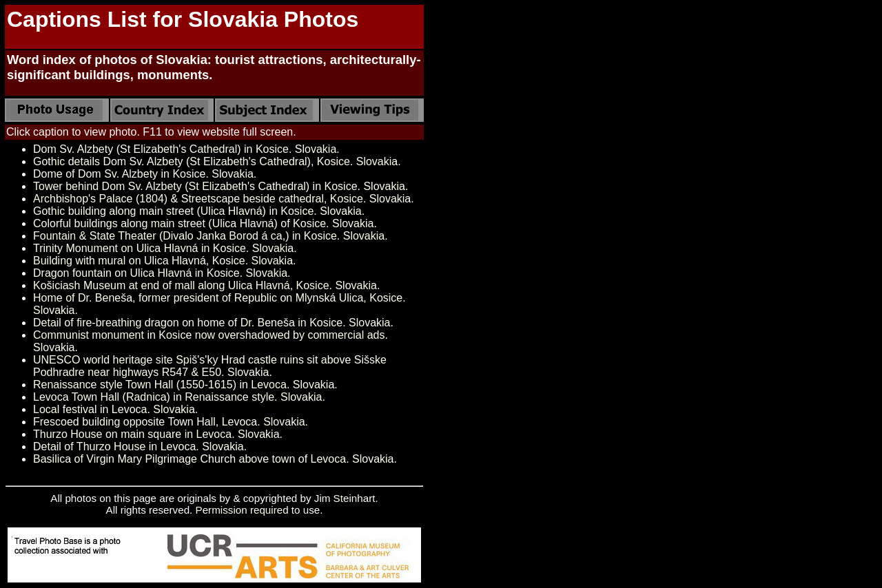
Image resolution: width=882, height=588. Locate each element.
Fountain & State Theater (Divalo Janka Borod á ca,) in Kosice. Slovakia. (211, 236)
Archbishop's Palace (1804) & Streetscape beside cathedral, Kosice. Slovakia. (224, 199)
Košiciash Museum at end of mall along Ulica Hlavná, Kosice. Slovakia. (206, 285)
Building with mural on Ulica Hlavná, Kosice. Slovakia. (165, 261)
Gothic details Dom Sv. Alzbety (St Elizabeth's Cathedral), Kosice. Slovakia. (217, 161)
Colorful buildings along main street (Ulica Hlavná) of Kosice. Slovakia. (205, 223)
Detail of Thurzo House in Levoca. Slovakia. (140, 447)
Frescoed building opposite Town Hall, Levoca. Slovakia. (171, 422)
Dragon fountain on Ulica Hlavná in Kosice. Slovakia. (162, 273)
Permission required (242, 510)
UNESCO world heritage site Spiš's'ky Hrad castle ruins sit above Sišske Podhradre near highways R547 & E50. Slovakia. (210, 366)
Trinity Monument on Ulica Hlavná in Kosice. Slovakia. (165, 248)
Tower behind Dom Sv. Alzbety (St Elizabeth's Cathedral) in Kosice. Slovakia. (220, 186)
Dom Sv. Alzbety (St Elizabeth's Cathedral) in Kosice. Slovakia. (186, 149)
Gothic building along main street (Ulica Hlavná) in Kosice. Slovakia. (199, 211)
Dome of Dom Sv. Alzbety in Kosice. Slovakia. (145, 174)
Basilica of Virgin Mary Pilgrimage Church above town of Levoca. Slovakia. (215, 459)
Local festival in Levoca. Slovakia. (115, 409)
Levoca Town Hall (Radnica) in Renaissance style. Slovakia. (179, 397)
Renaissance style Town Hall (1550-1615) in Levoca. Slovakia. (185, 385)
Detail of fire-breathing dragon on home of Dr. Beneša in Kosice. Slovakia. (213, 323)
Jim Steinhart (345, 498)
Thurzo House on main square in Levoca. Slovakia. (158, 434)
